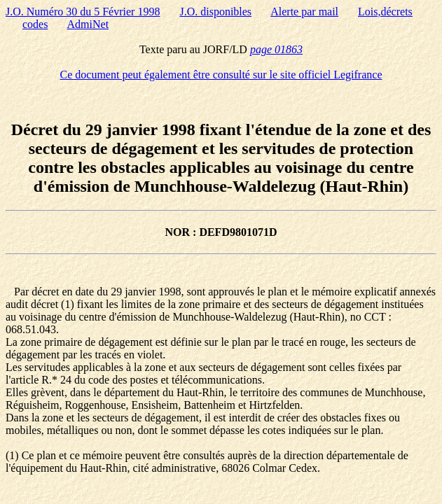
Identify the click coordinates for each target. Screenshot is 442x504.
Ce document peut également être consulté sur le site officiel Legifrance (221, 75)
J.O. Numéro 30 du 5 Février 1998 (83, 12)
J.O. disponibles (215, 12)
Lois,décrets (385, 12)
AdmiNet (88, 24)
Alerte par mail (304, 12)
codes (35, 24)
